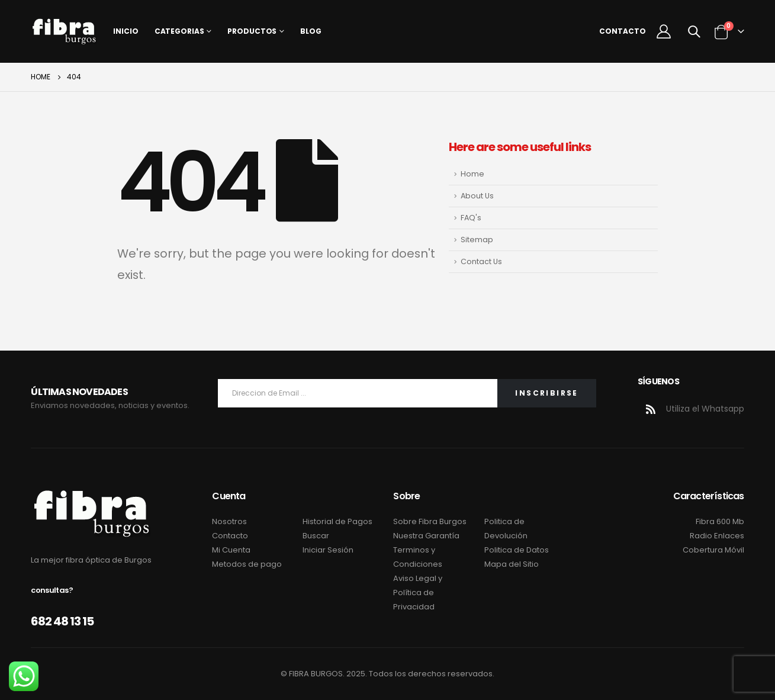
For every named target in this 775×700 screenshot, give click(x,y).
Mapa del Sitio (512, 564)
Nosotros (229, 521)
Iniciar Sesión (328, 550)
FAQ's (471, 218)
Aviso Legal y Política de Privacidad (418, 593)
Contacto (623, 31)
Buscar (316, 536)
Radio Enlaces (717, 536)
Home (472, 174)
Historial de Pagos (337, 521)
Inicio (126, 31)
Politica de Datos (517, 550)
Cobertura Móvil (713, 550)
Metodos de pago (247, 564)
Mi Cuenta (231, 550)
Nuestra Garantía (426, 536)
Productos (252, 31)
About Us (477, 196)
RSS (651, 409)
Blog (311, 31)
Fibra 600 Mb (720, 521)
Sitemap (477, 240)
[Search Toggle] (694, 31)
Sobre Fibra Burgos (430, 521)
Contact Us (481, 261)
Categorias (179, 31)
